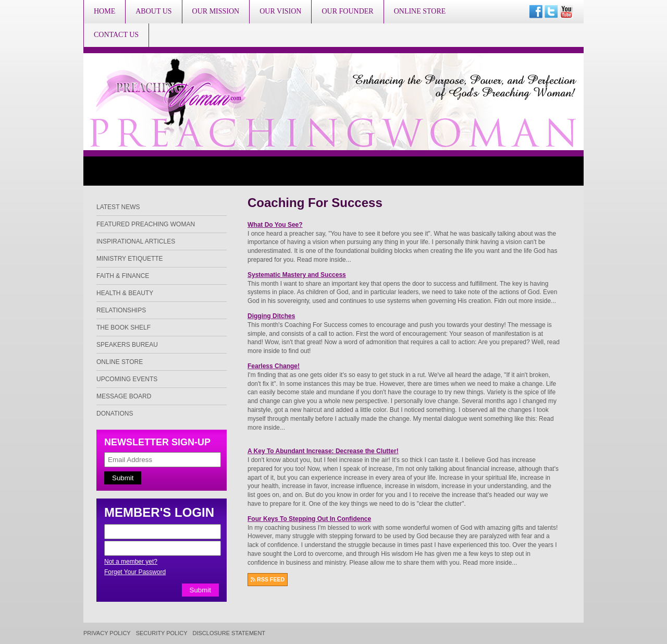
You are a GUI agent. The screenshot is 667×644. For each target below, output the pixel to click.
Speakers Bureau (127, 345)
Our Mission (216, 11)
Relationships (121, 310)
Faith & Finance (123, 276)
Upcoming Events (127, 379)
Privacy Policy (107, 633)
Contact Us (116, 35)
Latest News (118, 207)
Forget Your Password (135, 572)
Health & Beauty (125, 293)
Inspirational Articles (136, 241)
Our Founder (347, 11)
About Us (153, 11)
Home (104, 11)
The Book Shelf (123, 327)
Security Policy (162, 633)
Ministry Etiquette (130, 259)
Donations (115, 414)
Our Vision (280, 11)
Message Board (124, 396)
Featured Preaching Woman (146, 224)
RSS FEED (268, 579)
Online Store (420, 11)
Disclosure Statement (229, 633)
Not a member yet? (131, 562)
